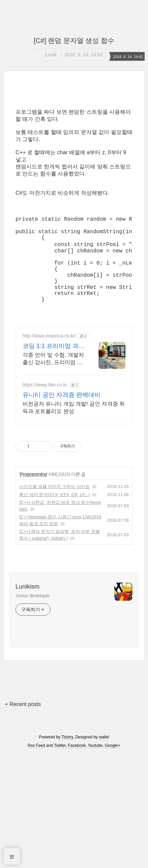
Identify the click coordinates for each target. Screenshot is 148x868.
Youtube (95, 764)
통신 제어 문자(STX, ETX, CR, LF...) (54, 513)
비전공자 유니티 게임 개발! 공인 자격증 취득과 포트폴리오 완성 (74, 426)
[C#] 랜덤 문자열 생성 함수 (74, 40)
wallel (104, 756)
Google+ (113, 764)
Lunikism (27, 605)
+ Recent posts (23, 723)
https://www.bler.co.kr (45, 404)
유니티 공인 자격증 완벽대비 (62, 414)
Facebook (77, 764)
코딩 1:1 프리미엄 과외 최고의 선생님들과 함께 (54, 365)
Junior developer (33, 615)
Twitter (60, 764)
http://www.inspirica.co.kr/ (49, 355)
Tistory (67, 756)
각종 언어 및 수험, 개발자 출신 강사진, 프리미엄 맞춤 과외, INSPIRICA (53, 378)
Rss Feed (36, 764)
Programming (33, 493)
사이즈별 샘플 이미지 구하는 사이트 (54, 505)
